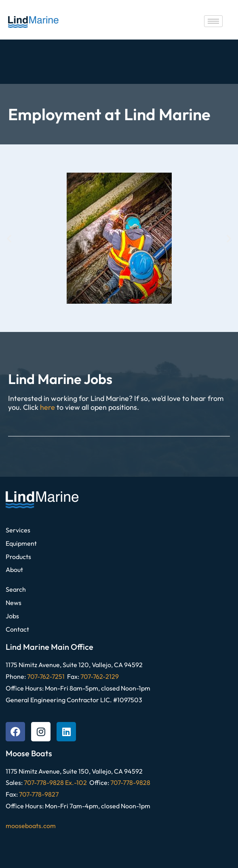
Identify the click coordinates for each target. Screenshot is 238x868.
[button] (9, 238)
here (47, 407)
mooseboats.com (31, 826)
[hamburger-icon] (213, 21)
